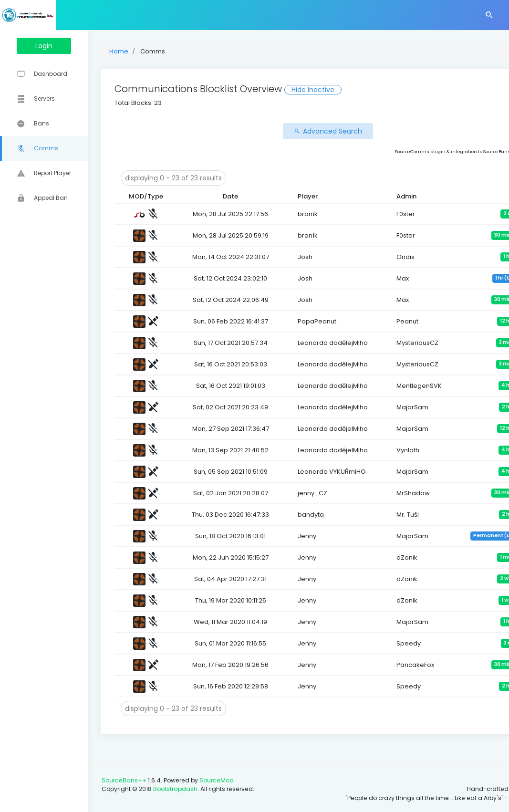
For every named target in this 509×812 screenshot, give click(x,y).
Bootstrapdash (209, 780)
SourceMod (250, 772)
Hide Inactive (347, 90)
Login (61, 46)
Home (153, 51)
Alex (478, 151)
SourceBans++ (158, 772)
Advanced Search (315, 131)
